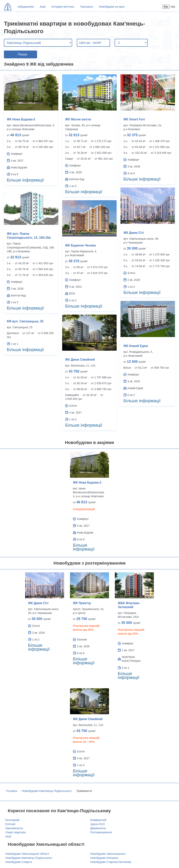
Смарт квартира (16, 832)
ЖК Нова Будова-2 (21, 119)
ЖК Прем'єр (82, 603)
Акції (43, 7)
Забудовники (26, 7)
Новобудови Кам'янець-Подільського (47, 791)
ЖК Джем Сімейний (80, 360)
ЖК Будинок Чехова (80, 245)
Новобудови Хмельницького (108, 854)
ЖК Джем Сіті (134, 233)
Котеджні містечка (63, 7)
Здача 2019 (97, 824)
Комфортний (98, 820)
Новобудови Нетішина (104, 858)
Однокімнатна (14, 828)
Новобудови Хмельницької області (27, 854)
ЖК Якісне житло (78, 119)
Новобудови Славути (19, 862)
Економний (12, 820)
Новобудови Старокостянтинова (111, 862)
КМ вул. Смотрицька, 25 (25, 321)
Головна (11, 791)
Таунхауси (86, 7)
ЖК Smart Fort (134, 119)
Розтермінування (101, 832)
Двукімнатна (98, 828)
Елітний (10, 824)
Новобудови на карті (112, 7)
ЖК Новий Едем (136, 346)
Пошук (22, 54)
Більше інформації (25, 180)
